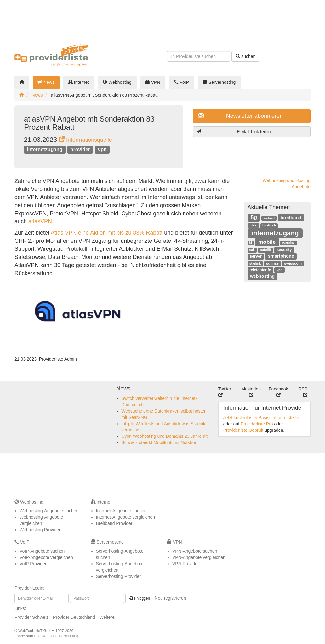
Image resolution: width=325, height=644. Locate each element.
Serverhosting (219, 82)
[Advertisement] (290, 19)
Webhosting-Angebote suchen (49, 511)
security (284, 250)
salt (252, 250)
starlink (255, 263)
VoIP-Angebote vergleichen (46, 557)
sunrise (272, 263)
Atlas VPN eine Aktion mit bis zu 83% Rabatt (107, 233)
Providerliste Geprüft (243, 430)
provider (80, 149)
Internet (79, 82)
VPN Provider (186, 564)
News (46, 82)
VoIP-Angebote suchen (42, 551)
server (256, 256)
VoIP (182, 82)
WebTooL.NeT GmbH (37, 631)
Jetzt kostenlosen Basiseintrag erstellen (262, 418)
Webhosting (117, 82)
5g (254, 217)
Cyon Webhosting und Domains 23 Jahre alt (164, 436)
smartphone (281, 256)
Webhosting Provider (40, 530)
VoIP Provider (33, 564)
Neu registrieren (170, 598)
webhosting (262, 276)
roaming (288, 243)
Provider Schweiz (31, 617)
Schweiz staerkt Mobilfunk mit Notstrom (160, 442)
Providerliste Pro (257, 424)
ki (251, 243)
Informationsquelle (86, 140)
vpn (102, 149)
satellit (266, 250)
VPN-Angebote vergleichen (199, 557)
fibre (253, 225)
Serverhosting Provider (118, 576)
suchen (245, 56)
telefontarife (260, 270)
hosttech (269, 225)
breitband (291, 218)
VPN (153, 82)
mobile (267, 242)
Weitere (107, 617)
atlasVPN (40, 221)
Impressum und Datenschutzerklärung (46, 636)
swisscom (293, 263)
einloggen (139, 598)
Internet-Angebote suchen (121, 511)
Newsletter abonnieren (240, 116)
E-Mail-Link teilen (234, 131)
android (269, 218)
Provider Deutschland (74, 617)
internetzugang (45, 149)
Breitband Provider (114, 523)
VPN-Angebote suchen (195, 551)
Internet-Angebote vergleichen (126, 517)
